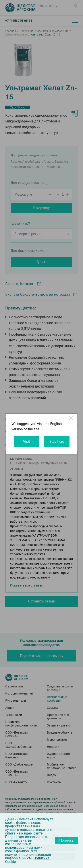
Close (71, 420)
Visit (26, 442)
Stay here (57, 442)
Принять (66, 840)
